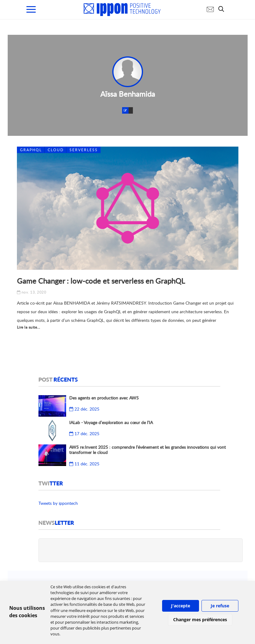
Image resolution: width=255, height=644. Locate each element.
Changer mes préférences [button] (200, 620)
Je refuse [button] (220, 606)
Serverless (84, 150)
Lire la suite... (29, 327)
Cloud (56, 150)
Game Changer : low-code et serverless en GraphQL (101, 281)
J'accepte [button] (181, 606)
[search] (223, 9)
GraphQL (31, 150)
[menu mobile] (31, 9)
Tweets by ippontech (58, 503)
